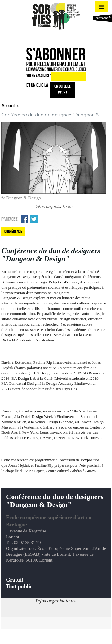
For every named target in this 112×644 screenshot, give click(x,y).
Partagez (10, 219)
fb (45, 37)
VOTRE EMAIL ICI (39, 75)
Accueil (8, 106)
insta (55, 37)
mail (66, 37)
